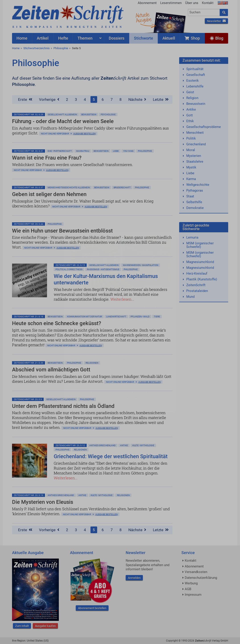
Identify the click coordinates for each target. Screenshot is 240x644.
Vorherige (49, 99)
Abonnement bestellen (92, 608)
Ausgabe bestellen (84, 134)
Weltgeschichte (198, 185)
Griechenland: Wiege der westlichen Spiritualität (111, 456)
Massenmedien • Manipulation (141, 265)
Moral (191, 150)
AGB (188, 589)
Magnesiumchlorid (200, 262)
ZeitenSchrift (196, 285)
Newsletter (216, 21)
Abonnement (147, 3)
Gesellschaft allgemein (62, 114)
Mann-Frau (83, 151)
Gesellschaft (196, 75)
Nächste (137, 99)
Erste (25, 99)
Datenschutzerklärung (201, 578)
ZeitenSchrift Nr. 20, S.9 (28, 399)
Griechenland (196, 144)
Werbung (191, 583)
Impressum (193, 595)
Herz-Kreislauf (197, 273)
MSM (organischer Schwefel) (200, 245)
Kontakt (208, 3)
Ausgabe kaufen (45, 626)
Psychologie (108, 114)
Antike (124, 445)
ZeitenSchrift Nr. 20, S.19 (29, 495)
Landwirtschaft (116, 317)
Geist (190, 92)
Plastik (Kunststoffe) (202, 279)
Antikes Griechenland (103, 445)
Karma (191, 179)
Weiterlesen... (122, 299)
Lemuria (192, 237)
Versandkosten (196, 572)
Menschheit (195, 133)
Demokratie (195, 208)
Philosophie (61, 48)
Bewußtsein (89, 114)
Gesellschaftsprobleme (204, 127)
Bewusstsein (196, 104)
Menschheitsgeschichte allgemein (69, 187)
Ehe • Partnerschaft (60, 151)
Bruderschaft (122, 187)
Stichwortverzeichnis (37, 48)
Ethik (190, 121)
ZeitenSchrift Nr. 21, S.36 (29, 363)
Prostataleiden (197, 291)
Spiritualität (195, 69)
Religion (192, 98)
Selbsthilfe (194, 202)
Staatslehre (195, 162)
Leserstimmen (171, 3)
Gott (190, 115)
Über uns (192, 3)
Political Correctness (69, 269)
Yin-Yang (128, 151)
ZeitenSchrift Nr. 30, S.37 (29, 187)
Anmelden (134, 578)
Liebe (116, 151)
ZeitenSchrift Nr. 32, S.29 (29, 114)
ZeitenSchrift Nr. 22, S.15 (70, 265)
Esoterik (193, 81)
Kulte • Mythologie (143, 445)
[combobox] (204, 12)
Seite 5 (76, 48)
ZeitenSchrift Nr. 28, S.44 (29, 224)
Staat (190, 196)
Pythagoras (195, 190)
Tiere (157, 317)
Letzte (161, 99)
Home (16, 48)
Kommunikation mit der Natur (84, 317)
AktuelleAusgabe (144, 17)
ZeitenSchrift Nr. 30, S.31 (29, 151)
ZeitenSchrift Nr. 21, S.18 (29, 317)
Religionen (92, 363)
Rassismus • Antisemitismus (103, 269)
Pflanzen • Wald (140, 317)
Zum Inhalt (22, 626)
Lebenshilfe (195, 86)
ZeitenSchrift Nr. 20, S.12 (70, 445)
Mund (190, 297)
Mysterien (194, 156)
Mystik (191, 167)
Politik (191, 138)
